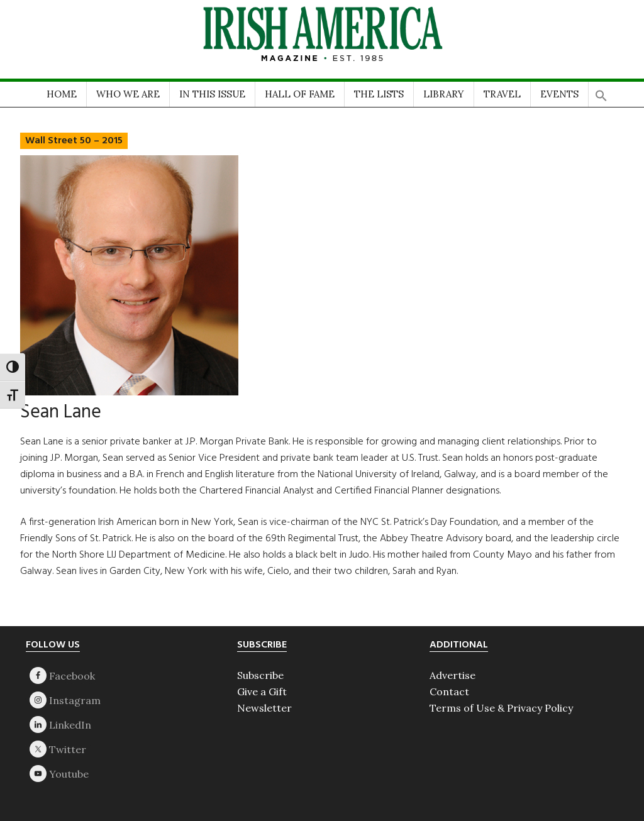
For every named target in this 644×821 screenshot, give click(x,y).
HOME (62, 94)
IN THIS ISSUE (212, 94)
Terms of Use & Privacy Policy (501, 708)
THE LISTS (379, 94)
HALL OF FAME (300, 94)
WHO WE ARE (128, 94)
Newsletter (264, 708)
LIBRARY (444, 94)
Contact (449, 692)
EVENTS (559, 94)
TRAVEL (502, 94)
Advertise (452, 675)
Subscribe (260, 675)
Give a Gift (262, 692)
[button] (601, 91)
